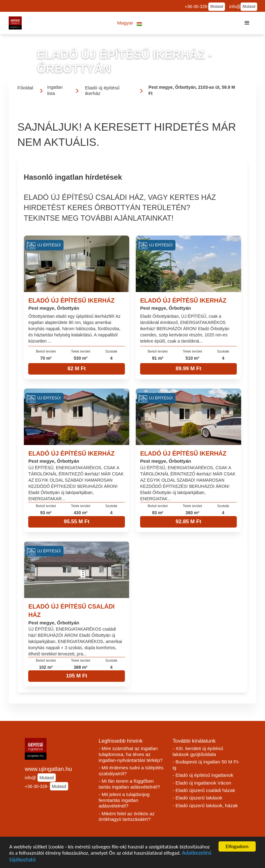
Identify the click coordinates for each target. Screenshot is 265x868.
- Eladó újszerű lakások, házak (205, 805)
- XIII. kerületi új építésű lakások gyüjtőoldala (198, 751)
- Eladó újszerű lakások (198, 798)
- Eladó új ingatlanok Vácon (202, 783)
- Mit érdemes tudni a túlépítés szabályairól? (131, 771)
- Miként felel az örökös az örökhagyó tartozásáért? (126, 816)
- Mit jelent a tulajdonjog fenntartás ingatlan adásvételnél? (124, 800)
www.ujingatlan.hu (48, 769)
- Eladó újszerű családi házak (204, 790)
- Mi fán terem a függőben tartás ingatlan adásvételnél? (129, 784)
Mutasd (216, 7)
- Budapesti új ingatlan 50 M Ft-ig (206, 765)
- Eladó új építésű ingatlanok (203, 775)
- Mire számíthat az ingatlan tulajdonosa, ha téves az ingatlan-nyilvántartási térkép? (130, 754)
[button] (130, 23)
